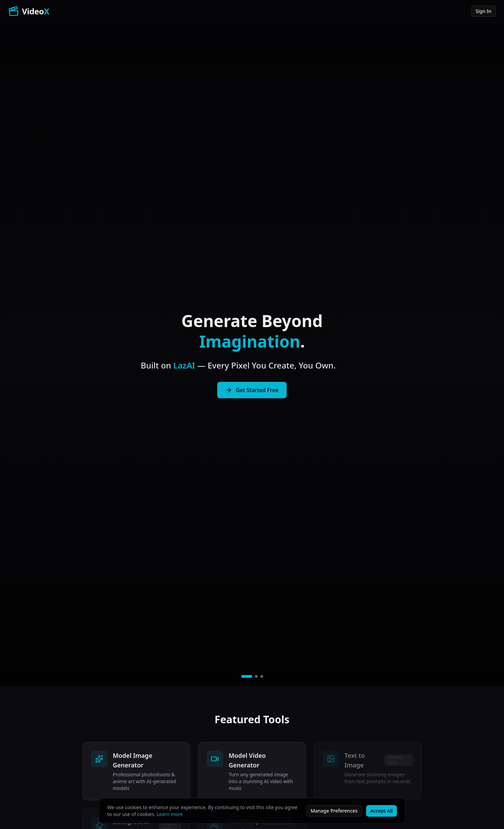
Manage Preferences (334, 811)
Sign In (483, 11)
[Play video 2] (256, 676)
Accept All (381, 811)
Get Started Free (252, 390)
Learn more (170, 814)
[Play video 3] (262, 676)
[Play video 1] (247, 676)
